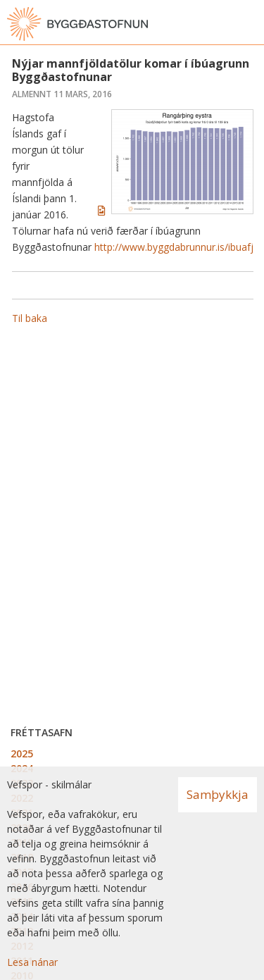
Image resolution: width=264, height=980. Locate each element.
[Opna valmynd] (250, 24)
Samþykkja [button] (218, 794)
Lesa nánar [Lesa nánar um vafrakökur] (32, 962)
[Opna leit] (222, 24)
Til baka (30, 318)
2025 (22, 753)
